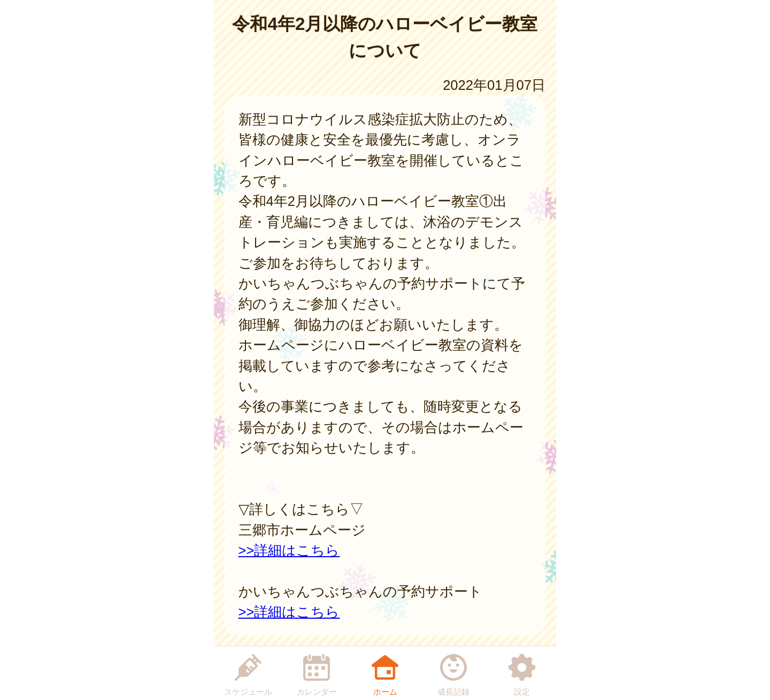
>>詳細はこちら (289, 550)
